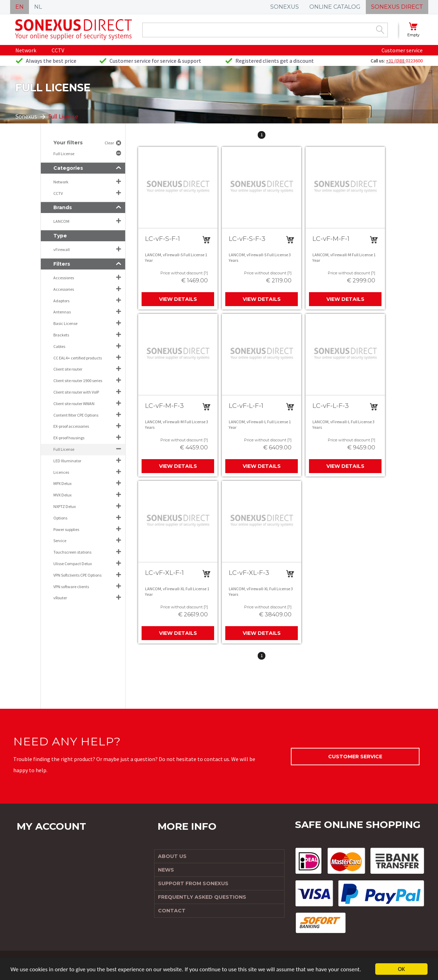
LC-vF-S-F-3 (247, 239)
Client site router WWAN (74, 404)
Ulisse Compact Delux (73, 564)
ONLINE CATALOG (335, 7)
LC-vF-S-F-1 (163, 239)
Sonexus (26, 116)
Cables (59, 346)
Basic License (65, 323)
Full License (64, 154)
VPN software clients (71, 587)
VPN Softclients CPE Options (77, 575)
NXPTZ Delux (65, 506)
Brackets (61, 335)
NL (38, 7)
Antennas (62, 312)
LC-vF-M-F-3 (164, 406)
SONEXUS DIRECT (397, 7)
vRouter (60, 598)
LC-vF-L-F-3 (331, 406)
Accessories (64, 289)
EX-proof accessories (71, 426)
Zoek (380, 30)
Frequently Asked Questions (202, 897)
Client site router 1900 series (78, 381)
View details (178, 299)
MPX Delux (62, 483)
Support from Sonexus (193, 883)
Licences (61, 472)
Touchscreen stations (72, 552)
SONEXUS (285, 7)
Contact (172, 911)
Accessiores (64, 278)
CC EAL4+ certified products (78, 358)
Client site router (68, 369)
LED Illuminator (67, 461)
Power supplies (66, 529)
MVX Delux (62, 495)
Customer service (402, 50)
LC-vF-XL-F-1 (164, 573)
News (166, 870)
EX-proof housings (69, 438)
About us (172, 856)
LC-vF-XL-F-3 (249, 573)
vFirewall (62, 249)
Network (26, 50)
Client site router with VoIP (76, 392)
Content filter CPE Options (76, 415)
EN (20, 7)
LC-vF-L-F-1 (246, 406)
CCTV (58, 50)
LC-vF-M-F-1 (331, 239)
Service (60, 541)
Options (60, 518)
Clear (109, 143)
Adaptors (61, 301)
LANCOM (61, 221)
